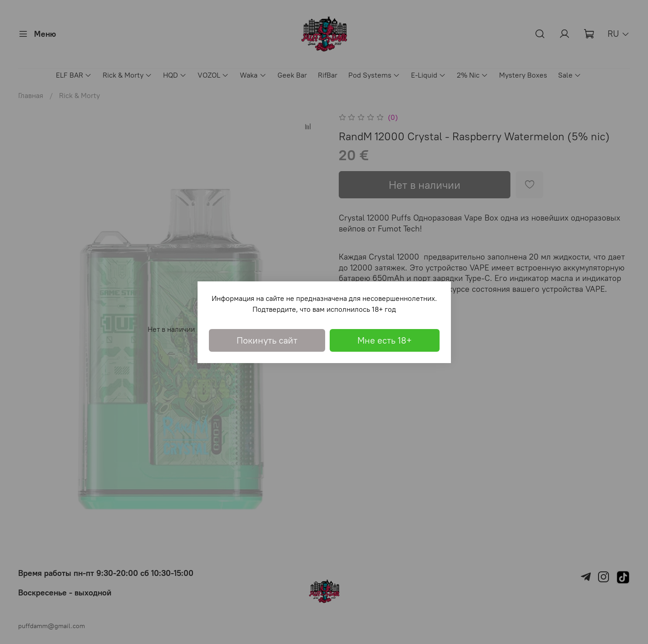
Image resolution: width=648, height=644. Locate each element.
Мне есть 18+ (385, 340)
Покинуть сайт (267, 340)
